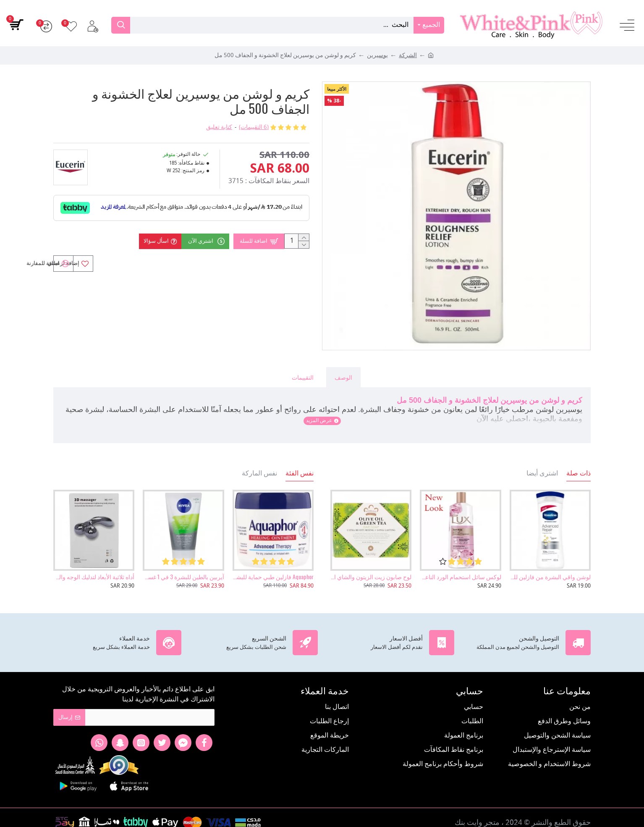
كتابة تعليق (219, 127)
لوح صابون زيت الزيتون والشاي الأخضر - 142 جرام (371, 567)
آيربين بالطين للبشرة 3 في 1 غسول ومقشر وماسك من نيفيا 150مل (183, 567)
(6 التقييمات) (254, 127)
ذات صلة (579, 463)
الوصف (343, 377)
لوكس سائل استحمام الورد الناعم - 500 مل (460, 567)
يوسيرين (377, 56)
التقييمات (303, 377)
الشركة (408, 56)
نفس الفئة (300, 463)
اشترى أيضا (542, 463)
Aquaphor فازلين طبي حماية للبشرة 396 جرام (273, 567)
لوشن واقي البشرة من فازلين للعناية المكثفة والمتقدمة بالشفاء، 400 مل (550, 567)
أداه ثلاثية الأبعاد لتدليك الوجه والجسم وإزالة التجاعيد (94, 567)
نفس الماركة (259, 463)
